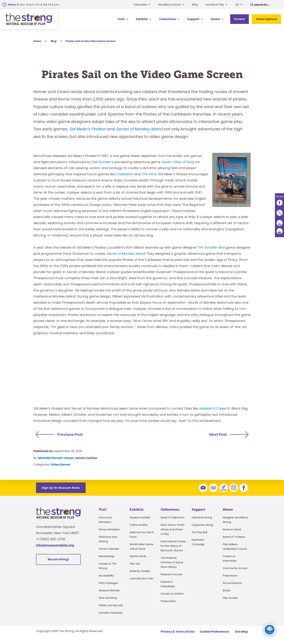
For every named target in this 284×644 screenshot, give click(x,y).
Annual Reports (232, 584)
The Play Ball (199, 533)
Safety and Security (111, 606)
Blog (195, 5)
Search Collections (172, 518)
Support (193, 19)
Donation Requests (111, 613)
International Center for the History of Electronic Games (173, 546)
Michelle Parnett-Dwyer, (57, 459)
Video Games (60, 465)
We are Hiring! (58, 560)
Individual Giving (202, 518)
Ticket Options (266, 19)
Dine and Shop (108, 598)
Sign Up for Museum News (61, 488)
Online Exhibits (139, 525)
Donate (240, 19)
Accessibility (106, 576)
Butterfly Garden (140, 572)
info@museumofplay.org (55, 546)
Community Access (235, 569)
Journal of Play (215, 5)
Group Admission (109, 530)
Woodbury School (169, 5)
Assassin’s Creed (212, 409)
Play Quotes (230, 598)
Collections (168, 19)
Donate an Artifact (172, 594)
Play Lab (135, 564)
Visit (121, 19)
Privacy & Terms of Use (177, 632)
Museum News (232, 530)
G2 (237, 5)
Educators (140, 5)
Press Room (230, 576)
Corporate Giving (202, 525)
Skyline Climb (138, 557)
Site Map (241, 632)
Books (226, 591)
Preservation (168, 602)
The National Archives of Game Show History (172, 563)
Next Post (216, 435)
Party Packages (108, 584)
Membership (106, 557)
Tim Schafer (208, 248)
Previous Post (72, 435)
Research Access (172, 575)
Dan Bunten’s (103, 162)
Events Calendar (109, 549)
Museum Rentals (109, 591)
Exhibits (142, 19)
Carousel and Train (142, 579)
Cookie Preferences (215, 632)
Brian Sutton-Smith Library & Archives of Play (173, 530)
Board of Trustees (234, 537)
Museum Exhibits (140, 518)
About (215, 19)
